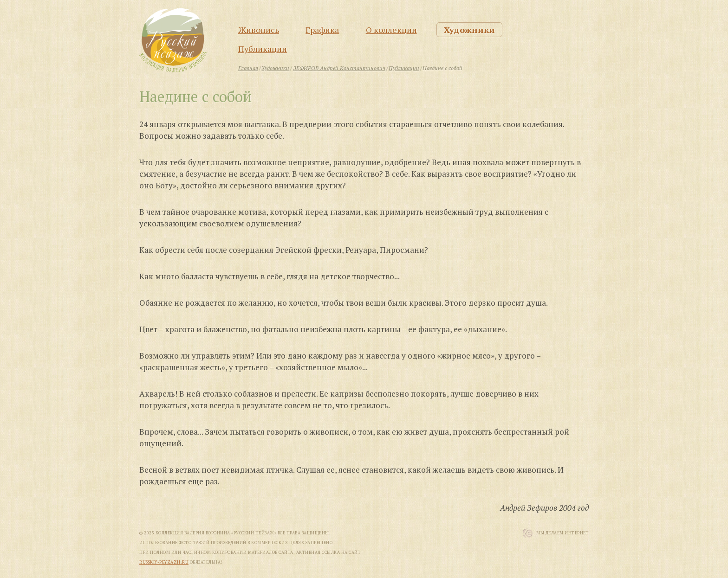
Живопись (259, 30)
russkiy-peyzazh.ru (164, 562)
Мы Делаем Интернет (562, 533)
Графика (322, 30)
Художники (469, 30)
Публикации (263, 49)
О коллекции (391, 30)
